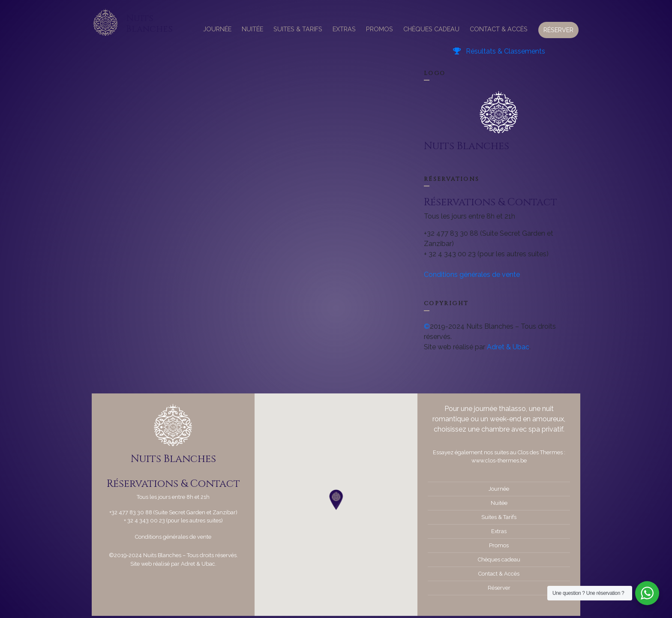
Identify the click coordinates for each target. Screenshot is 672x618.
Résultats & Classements (499, 51)
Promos (379, 29)
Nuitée (252, 29)
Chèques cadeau (431, 29)
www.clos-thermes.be (499, 460)
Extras (344, 29)
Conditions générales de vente (472, 274)
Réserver (558, 30)
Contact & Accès (499, 29)
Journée (217, 29)
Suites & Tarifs (298, 29)
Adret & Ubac (508, 347)
